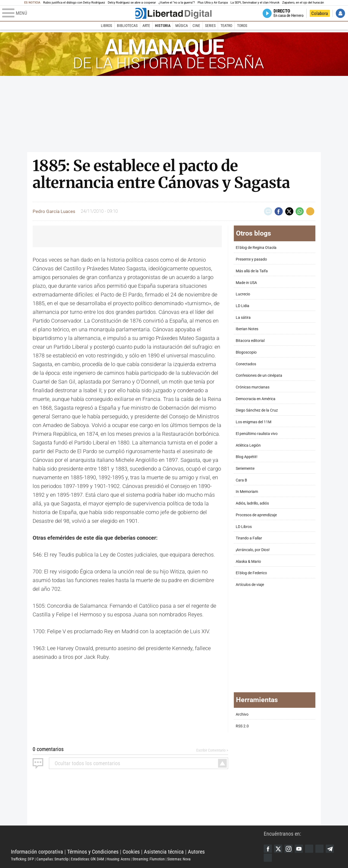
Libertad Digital (137, 838)
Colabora (320, 13)
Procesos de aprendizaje (256, 515)
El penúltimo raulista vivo (257, 434)
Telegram (330, 849)
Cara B (241, 480)
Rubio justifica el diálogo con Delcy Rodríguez (74, 3)
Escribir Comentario (211, 750)
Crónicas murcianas (253, 387)
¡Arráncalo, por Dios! (253, 550)
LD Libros (244, 527)
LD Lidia (243, 306)
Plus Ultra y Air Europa (213, 3)
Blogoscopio (246, 352)
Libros (106, 26)
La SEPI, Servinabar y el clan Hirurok (255, 3)
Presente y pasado (251, 259)
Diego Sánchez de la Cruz (257, 410)
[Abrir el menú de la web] (68, 13)
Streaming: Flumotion (149, 859)
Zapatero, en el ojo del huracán (303, 3)
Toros (242, 26)
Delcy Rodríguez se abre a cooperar (132, 3)
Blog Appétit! (247, 457)
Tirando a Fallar (249, 538)
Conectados (246, 364)
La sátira (243, 318)
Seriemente (245, 469)
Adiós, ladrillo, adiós (252, 503)
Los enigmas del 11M (254, 422)
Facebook (268, 849)
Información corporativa (37, 852)
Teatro (226, 26)
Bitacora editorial (250, 341)
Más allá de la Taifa (252, 271)
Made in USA (246, 283)
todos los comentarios (87, 763)
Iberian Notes (247, 329)
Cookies (131, 852)
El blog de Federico (251, 573)
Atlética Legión (248, 445)
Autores (196, 852)
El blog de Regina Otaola (256, 248)
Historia (163, 26)
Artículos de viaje (250, 585)
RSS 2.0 (242, 726)
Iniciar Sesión (340, 13)
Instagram (288, 849)
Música (182, 26)
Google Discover (309, 849)
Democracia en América (256, 399)
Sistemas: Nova (179, 859)
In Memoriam (247, 492)
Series (210, 26)
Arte (146, 26)
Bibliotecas (127, 26)
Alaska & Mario (248, 562)
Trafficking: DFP (22, 859)
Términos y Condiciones (93, 852)
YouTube (299, 849)
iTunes (268, 858)
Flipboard (319, 849)
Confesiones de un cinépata (259, 376)
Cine (196, 26)
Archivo (242, 714)
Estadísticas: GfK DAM (88, 859)
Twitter (278, 849)
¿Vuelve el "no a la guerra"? (177, 3)
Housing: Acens (118, 859)
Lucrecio (243, 294)
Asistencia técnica (164, 852)
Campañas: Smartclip (52, 859)
